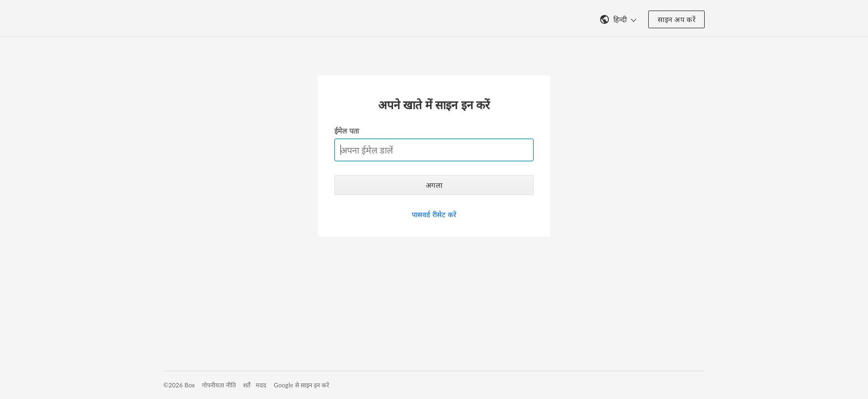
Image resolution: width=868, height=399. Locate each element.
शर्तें (247, 385)
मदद (261, 385)
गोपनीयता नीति (219, 385)
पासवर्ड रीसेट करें (434, 214)
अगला (434, 185)
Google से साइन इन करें (302, 385)
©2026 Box (179, 385)
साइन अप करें (676, 19)
